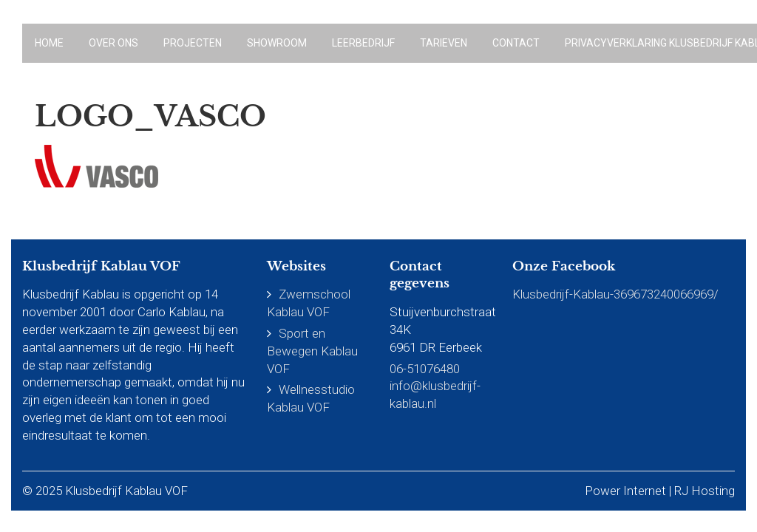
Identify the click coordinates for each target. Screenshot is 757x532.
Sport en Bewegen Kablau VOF (312, 351)
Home (49, 43)
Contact (516, 43)
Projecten (193, 43)
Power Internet (625, 491)
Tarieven (444, 43)
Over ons (113, 43)
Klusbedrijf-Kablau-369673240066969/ (615, 294)
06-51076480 (425, 369)
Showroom (277, 43)
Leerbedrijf (363, 43)
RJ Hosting (705, 491)
